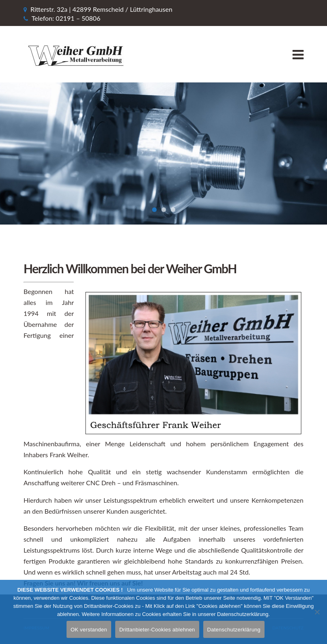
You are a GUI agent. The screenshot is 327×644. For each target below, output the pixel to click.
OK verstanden (89, 630)
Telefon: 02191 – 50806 (66, 18)
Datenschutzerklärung (234, 630)
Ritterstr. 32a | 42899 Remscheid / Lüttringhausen (101, 9)
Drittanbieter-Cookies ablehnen (157, 630)
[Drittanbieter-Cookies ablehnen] (317, 612)
